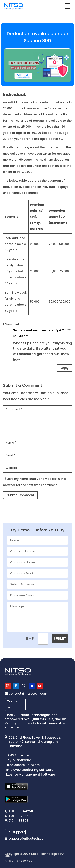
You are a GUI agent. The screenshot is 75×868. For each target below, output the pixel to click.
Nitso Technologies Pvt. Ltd (35, 855)
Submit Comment (20, 495)
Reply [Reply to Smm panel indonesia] (64, 368)
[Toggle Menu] (68, 6)
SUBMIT (60, 638)
